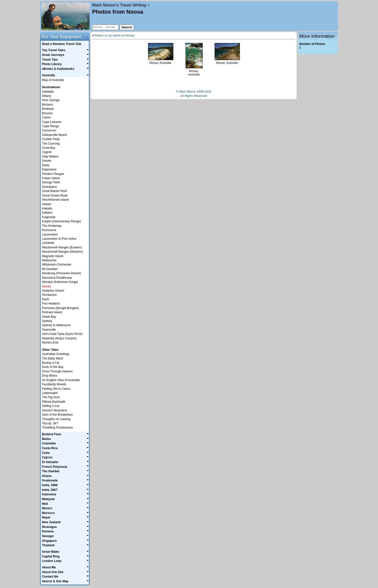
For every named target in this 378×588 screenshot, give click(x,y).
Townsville (49, 330)
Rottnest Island (52, 312)
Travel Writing (121, 5)
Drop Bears (50, 376)
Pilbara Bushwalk (54, 402)
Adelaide (48, 92)
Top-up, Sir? (50, 423)
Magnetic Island (53, 256)
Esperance (49, 169)
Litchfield (48, 243)
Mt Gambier (50, 269)
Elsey (46, 165)
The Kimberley (52, 226)
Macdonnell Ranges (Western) (62, 252)
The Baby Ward (53, 358)
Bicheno (47, 105)
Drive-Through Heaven (57, 371)
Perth (46, 299)
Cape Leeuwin (52, 122)
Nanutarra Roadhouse (57, 278)
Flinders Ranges (53, 174)
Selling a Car (51, 406)
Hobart (47, 204)
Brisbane (48, 109)
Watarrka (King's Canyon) (59, 338)
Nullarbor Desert (53, 291)
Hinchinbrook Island (55, 200)
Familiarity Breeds (54, 384)
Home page (65, 16)
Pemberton (49, 295)
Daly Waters (50, 157)
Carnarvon (49, 130)
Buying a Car (51, 363)
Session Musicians (55, 410)
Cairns (46, 118)
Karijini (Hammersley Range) (61, 221)
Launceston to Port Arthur (59, 239)
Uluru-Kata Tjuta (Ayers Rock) (62, 334)
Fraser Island (51, 178)
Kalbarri (47, 213)
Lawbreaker (50, 393)
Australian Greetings (56, 354)
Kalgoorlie (49, 217)
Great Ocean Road (55, 196)
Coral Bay (49, 148)
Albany (47, 96)
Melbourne (49, 260)
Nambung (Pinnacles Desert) (61, 273)
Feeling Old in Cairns (56, 389)
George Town (51, 182)
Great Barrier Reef (54, 191)
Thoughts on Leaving (56, 419)
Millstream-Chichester (57, 265)
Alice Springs (51, 100)
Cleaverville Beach (55, 135)
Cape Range (51, 126)
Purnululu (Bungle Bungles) (60, 308)
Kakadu (47, 208)
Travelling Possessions (57, 428)
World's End (50, 343)
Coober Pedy (51, 139)
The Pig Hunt (51, 397)
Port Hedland (51, 304)
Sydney (47, 321)
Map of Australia (53, 80)
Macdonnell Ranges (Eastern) (62, 247)
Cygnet (47, 152)
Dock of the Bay (53, 367)
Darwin (47, 161)
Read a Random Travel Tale (62, 44)
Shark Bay (49, 317)
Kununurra (49, 230)
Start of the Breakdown (57, 415)
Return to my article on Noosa (114, 36)
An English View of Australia (61, 380)
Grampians (49, 187)
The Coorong (51, 144)
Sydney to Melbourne (56, 325)
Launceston (50, 235)
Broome (47, 113)
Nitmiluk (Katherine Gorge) (60, 282)
